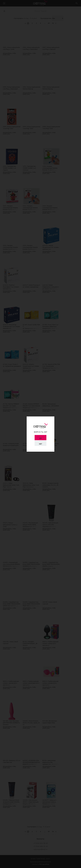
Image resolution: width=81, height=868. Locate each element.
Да (40, 438)
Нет (40, 444)
